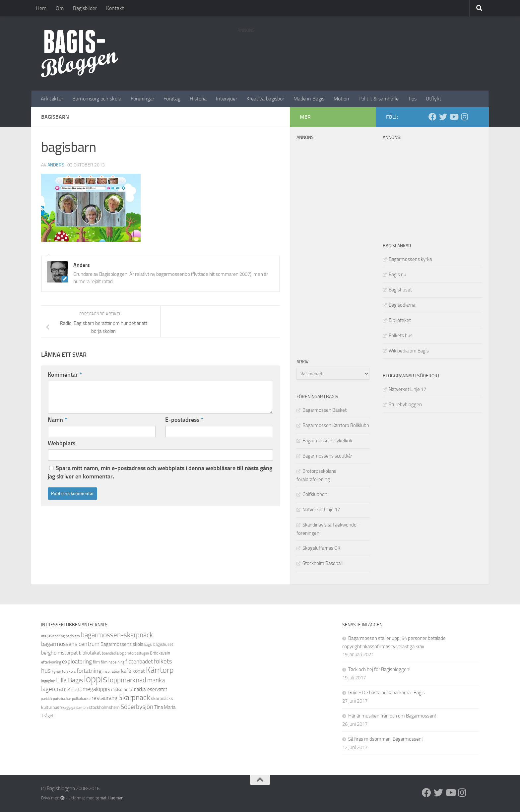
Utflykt (434, 99)
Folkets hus (401, 336)
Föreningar (142, 99)
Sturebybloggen (405, 405)
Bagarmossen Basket (325, 410)
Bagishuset (400, 290)
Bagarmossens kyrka (410, 259)
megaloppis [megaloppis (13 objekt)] (96, 689)
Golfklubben (315, 494)
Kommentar (65, 375)
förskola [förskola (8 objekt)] (69, 671)
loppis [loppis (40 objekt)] (96, 679)
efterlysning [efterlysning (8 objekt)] (51, 662)
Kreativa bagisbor (265, 99)
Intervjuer (227, 99)
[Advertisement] (358, 51)
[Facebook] (432, 117)
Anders (56, 165)
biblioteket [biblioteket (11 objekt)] (90, 653)
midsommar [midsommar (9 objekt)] (122, 689)
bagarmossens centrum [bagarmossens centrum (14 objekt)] (70, 644)
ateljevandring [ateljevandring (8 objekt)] (53, 636)
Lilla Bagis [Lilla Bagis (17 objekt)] (69, 680)
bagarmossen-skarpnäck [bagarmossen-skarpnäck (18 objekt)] (117, 635)
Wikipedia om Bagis (409, 351)
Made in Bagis (309, 99)
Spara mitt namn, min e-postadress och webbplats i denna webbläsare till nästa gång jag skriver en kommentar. (160, 472)
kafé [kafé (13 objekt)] (126, 671)
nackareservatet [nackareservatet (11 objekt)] (151, 689)
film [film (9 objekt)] (96, 662)
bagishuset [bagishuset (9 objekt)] (163, 644)
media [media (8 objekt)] (76, 690)
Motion (341, 99)
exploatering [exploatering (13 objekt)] (77, 661)
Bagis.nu (397, 275)
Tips (412, 99)
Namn (57, 420)
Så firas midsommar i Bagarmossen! (386, 739)
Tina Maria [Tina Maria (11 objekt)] (165, 707)
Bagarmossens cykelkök (327, 441)
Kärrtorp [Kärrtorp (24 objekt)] (160, 670)
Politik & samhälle (379, 99)
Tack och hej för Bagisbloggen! (379, 669)
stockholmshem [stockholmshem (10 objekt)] (104, 707)
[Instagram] (464, 117)
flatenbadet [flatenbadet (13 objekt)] (139, 661)
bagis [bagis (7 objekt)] (148, 645)
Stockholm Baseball (323, 563)
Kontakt (115, 8)
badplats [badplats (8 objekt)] (73, 636)
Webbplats (62, 443)
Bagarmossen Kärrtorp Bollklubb (336, 425)
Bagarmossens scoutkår (327, 456)
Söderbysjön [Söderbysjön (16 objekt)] (137, 707)
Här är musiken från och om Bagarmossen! (392, 716)
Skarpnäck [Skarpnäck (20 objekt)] (134, 698)
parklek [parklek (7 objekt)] (47, 699)
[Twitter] (443, 117)
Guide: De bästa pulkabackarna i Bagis (387, 693)
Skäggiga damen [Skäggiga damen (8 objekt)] (74, 708)
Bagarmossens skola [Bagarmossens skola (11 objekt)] (122, 644)
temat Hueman (109, 798)
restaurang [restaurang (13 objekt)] (104, 698)
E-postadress (184, 420)
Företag (172, 99)
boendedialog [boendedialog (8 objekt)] (113, 653)
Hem (41, 8)
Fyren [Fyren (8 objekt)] (56, 671)
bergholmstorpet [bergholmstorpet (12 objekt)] (60, 653)
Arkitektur (52, 99)
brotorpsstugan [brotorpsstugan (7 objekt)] (137, 653)
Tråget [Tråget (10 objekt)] (47, 716)
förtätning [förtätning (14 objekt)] (89, 671)
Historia (198, 99)
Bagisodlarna (402, 305)
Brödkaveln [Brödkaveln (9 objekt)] (160, 653)
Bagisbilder (85, 8)
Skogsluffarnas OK (321, 548)
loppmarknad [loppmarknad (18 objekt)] (127, 680)
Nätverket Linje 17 (407, 389)
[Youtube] (454, 117)
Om (60, 8)
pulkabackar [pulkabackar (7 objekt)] (62, 699)
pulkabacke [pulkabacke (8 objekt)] (81, 699)
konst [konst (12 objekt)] (139, 671)
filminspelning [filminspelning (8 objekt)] (113, 662)
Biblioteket (400, 320)
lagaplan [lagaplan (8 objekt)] (48, 681)
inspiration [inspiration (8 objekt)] (111, 671)
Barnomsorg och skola (97, 99)
